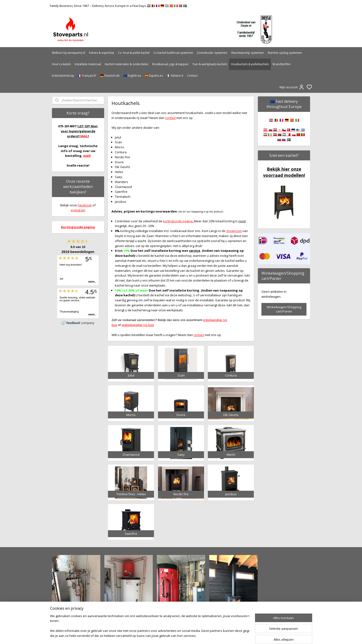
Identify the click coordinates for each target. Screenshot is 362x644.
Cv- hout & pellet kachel (134, 53)
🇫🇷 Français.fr (87, 76)
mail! (87, 156)
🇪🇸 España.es (154, 76)
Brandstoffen (282, 64)
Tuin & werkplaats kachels (210, 64)
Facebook (85, 205)
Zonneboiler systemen (212, 53)
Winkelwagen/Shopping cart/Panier (284, 309)
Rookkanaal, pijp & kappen (170, 64)
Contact (192, 76)
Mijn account (292, 87)
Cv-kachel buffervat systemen (173, 53)
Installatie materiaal (88, 64)
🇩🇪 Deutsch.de (110, 76)
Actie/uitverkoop (63, 76)
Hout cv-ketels (61, 64)
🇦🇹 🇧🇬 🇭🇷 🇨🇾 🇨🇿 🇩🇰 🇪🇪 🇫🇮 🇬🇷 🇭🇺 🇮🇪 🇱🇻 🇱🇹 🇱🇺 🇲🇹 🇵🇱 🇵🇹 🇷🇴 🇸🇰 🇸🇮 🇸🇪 (284, 135)
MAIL (84, 136)
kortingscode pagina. (179, 221)
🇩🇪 (287, 120)
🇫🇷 (281, 120)
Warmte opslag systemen (285, 53)
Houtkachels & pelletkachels (250, 64)
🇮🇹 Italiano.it (175, 76)
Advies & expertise (102, 53)
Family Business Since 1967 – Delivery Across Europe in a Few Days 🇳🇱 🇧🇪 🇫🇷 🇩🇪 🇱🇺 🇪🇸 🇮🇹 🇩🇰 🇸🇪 (118, 6)
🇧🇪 (276, 120)
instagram (78, 210)
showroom (234, 231)
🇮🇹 (297, 120)
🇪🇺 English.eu (132, 76)
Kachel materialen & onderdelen (127, 64)
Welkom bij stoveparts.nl (68, 53)
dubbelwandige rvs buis (138, 325)
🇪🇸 (292, 120)
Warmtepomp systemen (247, 53)
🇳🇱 (271, 120)
